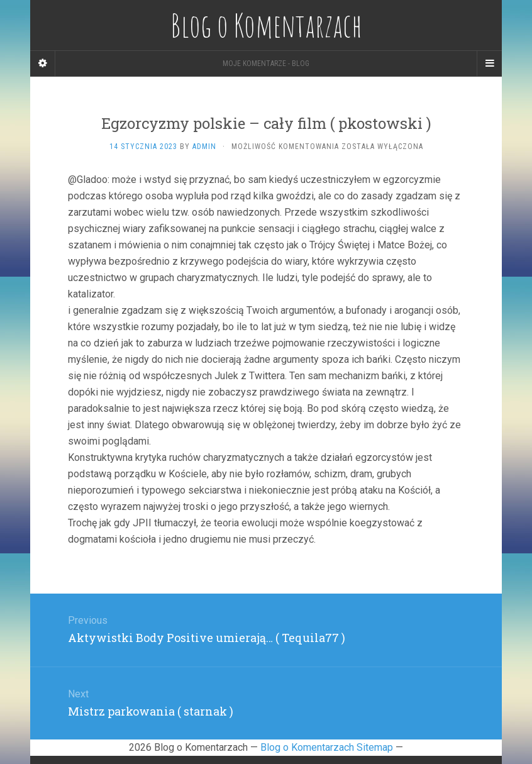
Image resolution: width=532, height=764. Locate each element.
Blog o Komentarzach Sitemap (327, 747)
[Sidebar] (43, 64)
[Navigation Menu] (489, 64)
